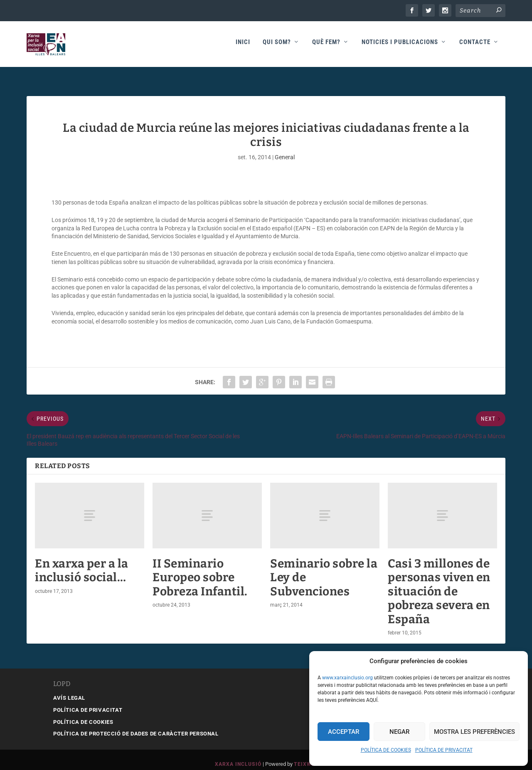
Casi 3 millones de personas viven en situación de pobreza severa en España (439, 583)
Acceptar (344, 732)
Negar (399, 732)
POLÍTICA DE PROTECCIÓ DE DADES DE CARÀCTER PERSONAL (136, 725)
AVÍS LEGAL (69, 690)
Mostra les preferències (474, 732)
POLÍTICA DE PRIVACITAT (444, 750)
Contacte (475, 46)
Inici (243, 46)
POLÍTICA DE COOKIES (386, 750)
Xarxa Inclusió (238, 756)
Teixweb (306, 756)
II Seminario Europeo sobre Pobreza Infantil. (200, 569)
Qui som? (277, 46)
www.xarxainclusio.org (347, 678)
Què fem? (326, 46)
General (285, 148)
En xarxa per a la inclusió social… (82, 562)
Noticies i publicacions (400, 46)
